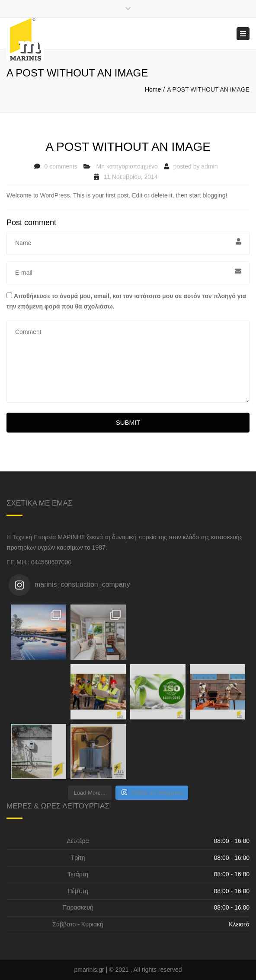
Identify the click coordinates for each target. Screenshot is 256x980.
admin (209, 166)
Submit (128, 422)
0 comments (61, 166)
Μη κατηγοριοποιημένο (127, 166)
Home (153, 89)
